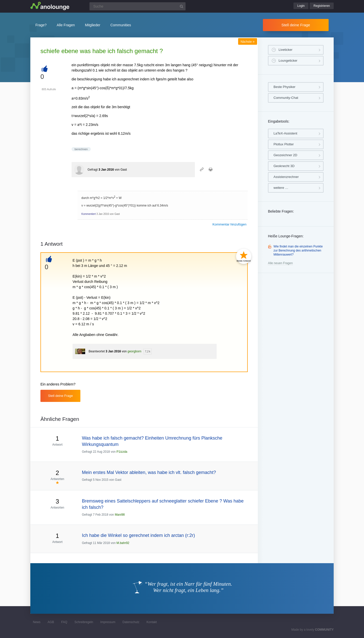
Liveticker (286, 50)
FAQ (64, 622)
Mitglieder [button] (93, 25)
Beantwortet (97, 351)
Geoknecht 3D (284, 166)
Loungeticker (288, 61)
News (37, 622)
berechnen (81, 149)
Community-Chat (286, 98)
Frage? (41, 25)
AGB (51, 622)
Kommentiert (89, 214)
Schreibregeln (84, 622)
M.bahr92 (123, 543)
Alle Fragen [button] (66, 25)
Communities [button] (121, 25)
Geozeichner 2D (285, 155)
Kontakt (152, 622)
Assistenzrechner (286, 177)
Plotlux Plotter (284, 144)
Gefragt (93, 170)
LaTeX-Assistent (285, 133)
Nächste (248, 42)
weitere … (281, 188)
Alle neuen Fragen (280, 263)
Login (301, 6)
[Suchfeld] (138, 6)
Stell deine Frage (296, 25)
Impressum (108, 622)
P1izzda (122, 452)
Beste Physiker (285, 87)
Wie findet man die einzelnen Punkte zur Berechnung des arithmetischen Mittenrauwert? (298, 250)
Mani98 (120, 515)
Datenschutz (131, 622)
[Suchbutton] (181, 6)
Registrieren (322, 6)
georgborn (135, 351)
